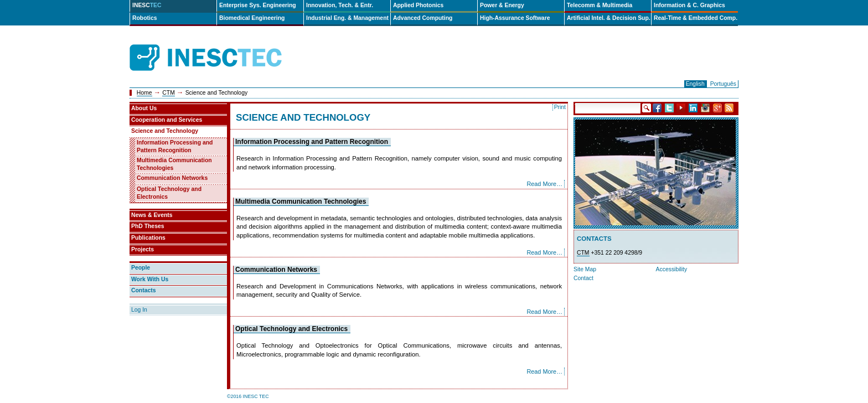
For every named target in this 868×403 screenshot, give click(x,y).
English (695, 84)
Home (144, 93)
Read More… (544, 184)
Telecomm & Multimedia (600, 5)
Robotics (144, 18)
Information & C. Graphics (689, 5)
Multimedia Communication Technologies (301, 201)
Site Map (585, 269)
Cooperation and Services (167, 120)
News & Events (152, 215)
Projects (143, 249)
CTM (169, 93)
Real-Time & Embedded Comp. (696, 18)
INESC (147, 5)
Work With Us (150, 279)
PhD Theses (148, 226)
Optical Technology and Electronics (291, 329)
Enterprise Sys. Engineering (258, 5)
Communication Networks (276, 270)
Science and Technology (165, 131)
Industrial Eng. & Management (347, 18)
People (141, 268)
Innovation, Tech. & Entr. (340, 5)
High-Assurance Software (515, 18)
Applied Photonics (418, 5)
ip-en (311, 58)
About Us (144, 108)
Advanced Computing (423, 18)
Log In (139, 310)
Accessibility (672, 269)
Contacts (143, 290)
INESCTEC (218, 45)
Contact (583, 278)
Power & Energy (502, 5)
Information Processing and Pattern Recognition (312, 142)
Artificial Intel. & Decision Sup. (609, 18)
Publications (148, 238)
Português (723, 84)
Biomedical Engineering (252, 18)
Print (560, 107)
